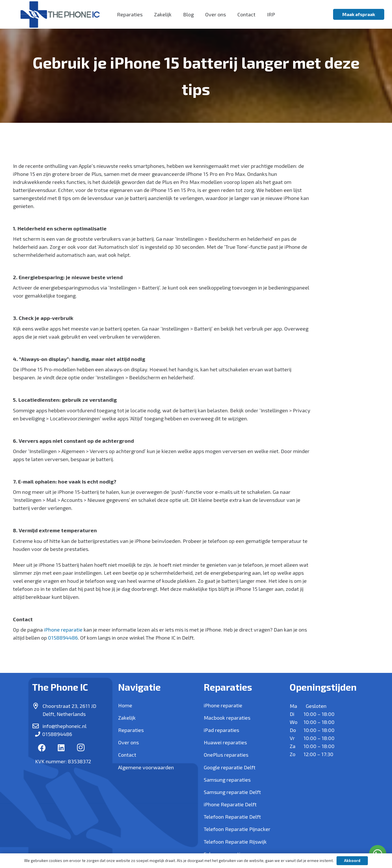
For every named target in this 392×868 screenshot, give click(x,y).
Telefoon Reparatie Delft (232, 817)
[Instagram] (81, 748)
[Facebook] (42, 748)
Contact (127, 755)
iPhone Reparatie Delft (230, 804)
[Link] (60, 14)
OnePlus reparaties (226, 755)
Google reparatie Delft (230, 767)
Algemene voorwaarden (146, 767)
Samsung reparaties (227, 780)
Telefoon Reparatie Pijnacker (237, 829)
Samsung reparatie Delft (232, 792)
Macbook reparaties (227, 718)
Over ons (128, 742)
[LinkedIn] (62, 748)
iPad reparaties (221, 730)
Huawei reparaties (225, 742)
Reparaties (131, 730)
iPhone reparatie (63, 630)
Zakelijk (127, 718)
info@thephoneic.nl (65, 726)
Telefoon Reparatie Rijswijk (235, 842)
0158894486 (63, 638)
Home (125, 705)
